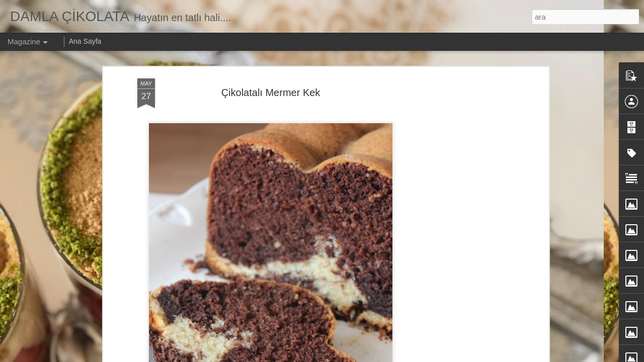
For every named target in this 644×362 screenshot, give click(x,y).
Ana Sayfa (85, 41)
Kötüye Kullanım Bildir (431, 356)
